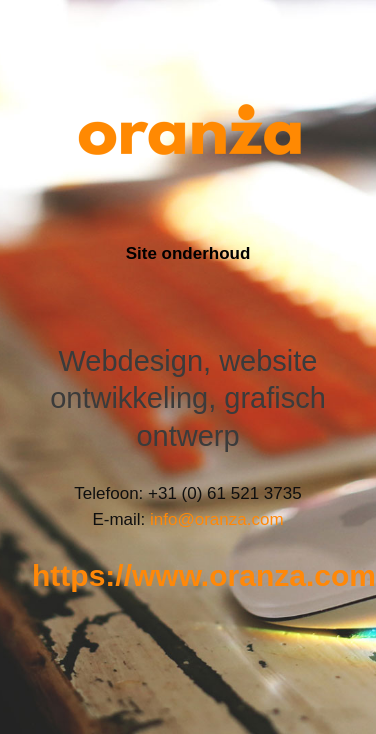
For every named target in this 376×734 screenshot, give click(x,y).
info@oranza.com (217, 519)
